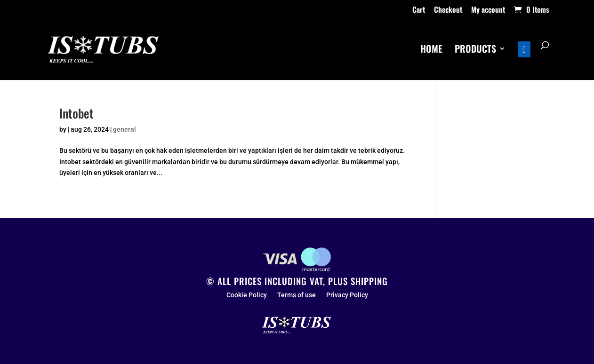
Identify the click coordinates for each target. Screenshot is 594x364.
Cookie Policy (247, 295)
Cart (419, 10)
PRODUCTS (475, 50)
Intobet (76, 113)
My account (488, 10)
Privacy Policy (347, 295)
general (124, 129)
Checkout (448, 10)
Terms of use (297, 295)
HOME (431, 50)
